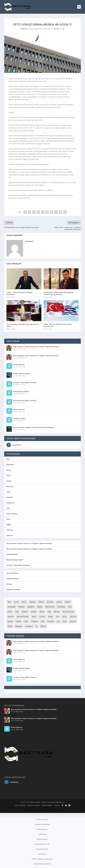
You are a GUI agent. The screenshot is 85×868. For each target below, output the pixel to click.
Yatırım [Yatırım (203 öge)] (51, 621)
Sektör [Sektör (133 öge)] (73, 617)
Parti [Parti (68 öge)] (34, 617)
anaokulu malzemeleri (42, 824)
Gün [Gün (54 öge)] (17, 612)
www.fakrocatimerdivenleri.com (27, 808)
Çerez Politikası (12, 573)
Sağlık (9, 524)
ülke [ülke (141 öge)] (65, 621)
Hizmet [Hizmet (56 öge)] (25, 612)
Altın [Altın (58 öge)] (16, 602)
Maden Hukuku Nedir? (22, 374)
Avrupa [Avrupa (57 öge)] (32, 602)
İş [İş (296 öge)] (37, 626)
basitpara (24, 29)
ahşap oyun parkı (42, 819)
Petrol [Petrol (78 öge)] (42, 617)
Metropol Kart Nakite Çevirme (25, 400)
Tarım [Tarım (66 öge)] (18, 621)
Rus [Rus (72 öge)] (58, 617)
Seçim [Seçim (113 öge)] (10, 621)
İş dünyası (10, 503)
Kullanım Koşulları (13, 589)
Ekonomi (10, 486)
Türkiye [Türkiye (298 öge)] (34, 621)
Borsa (9, 470)
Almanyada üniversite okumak (51, 810)
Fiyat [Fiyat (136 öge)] (10, 612)
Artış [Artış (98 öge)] (24, 602)
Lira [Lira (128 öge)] (49, 612)
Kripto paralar (12, 514)
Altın (8, 459)
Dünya (9, 481)
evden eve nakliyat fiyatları (68, 808)
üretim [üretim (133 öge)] (73, 621)
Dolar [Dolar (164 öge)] (59, 602)
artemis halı (42, 834)
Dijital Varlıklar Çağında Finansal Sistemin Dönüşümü (34, 427)
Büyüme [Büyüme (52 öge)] (50, 602)
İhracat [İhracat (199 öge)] (19, 626)
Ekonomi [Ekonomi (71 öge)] (11, 607)
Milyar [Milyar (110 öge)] (57, 612)
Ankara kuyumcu (42, 829)
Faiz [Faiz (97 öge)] (70, 607)
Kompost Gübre (19, 418)
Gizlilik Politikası (13, 579)
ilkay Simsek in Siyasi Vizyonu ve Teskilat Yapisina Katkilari (36, 347)
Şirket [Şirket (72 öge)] (43, 626)
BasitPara (10, 465)
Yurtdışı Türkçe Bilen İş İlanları (25, 383)
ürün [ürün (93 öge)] (10, 626)
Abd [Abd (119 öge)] (9, 602)
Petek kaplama (19, 365)
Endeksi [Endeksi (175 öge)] (31, 607)
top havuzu (11, 808)
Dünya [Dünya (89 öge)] (68, 602)
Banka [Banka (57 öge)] (41, 602)
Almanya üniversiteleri (31, 810)
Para (24, 349)
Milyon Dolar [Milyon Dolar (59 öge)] (23, 617)
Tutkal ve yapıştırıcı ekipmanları (42, 859)
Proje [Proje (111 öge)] (51, 617)
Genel (9, 492)
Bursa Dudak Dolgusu (47, 808)
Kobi (8, 508)
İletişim (9, 584)
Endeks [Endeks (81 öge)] (21, 607)
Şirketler (10, 535)
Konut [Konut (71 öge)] (34, 612)
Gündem (57, 29)
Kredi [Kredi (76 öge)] (42, 612)
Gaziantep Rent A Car (42, 844)
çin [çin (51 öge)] (58, 621)
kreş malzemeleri (42, 849)
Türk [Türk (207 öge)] (26, 621)
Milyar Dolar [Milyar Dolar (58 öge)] (68, 612)
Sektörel (10, 530)
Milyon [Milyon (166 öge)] (11, 617)
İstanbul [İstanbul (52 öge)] (29, 626)
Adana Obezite (19, 409)
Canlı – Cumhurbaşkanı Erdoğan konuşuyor (20, 293)
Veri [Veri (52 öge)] (42, 621)
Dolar (9, 476)
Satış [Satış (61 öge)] (64, 617)
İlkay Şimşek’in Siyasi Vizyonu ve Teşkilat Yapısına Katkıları (36, 356)
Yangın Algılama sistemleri (42, 864)
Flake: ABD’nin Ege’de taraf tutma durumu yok (58, 325)
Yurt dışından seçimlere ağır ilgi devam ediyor (23, 325)
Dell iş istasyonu (42, 839)
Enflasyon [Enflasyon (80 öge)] (50, 607)
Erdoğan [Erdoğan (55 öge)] (61, 607)
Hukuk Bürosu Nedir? (21, 391)
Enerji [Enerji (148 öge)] (40, 607)
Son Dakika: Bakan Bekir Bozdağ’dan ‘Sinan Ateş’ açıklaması (59, 293)
